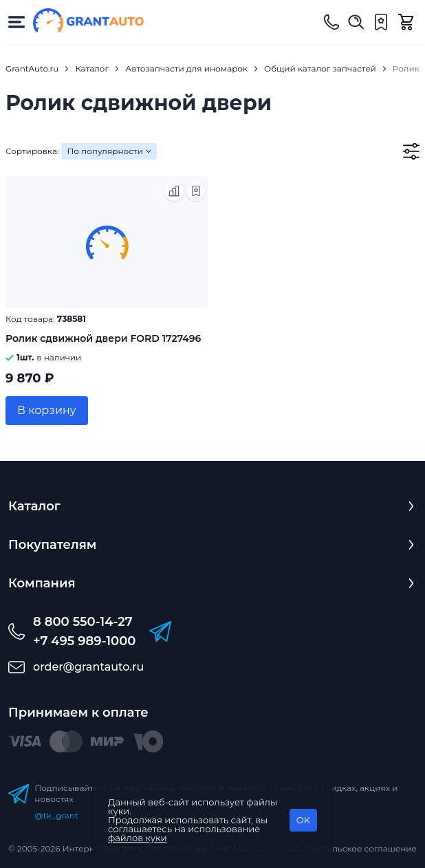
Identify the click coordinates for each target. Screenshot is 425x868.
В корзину (47, 410)
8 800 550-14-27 (83, 622)
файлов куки (138, 838)
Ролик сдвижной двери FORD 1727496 (103, 338)
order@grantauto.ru (88, 667)
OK (303, 820)
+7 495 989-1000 (84, 641)
